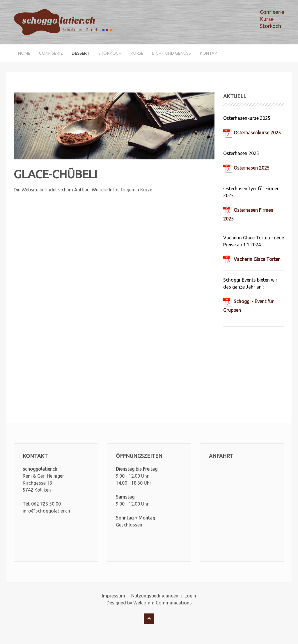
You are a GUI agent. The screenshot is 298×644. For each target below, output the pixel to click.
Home (24, 53)
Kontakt (210, 53)
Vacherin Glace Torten (252, 259)
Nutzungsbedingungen (155, 596)
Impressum (113, 596)
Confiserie (51, 53)
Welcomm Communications (163, 603)
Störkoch (110, 53)
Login (190, 596)
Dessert (81, 53)
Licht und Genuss (172, 53)
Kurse (137, 53)
